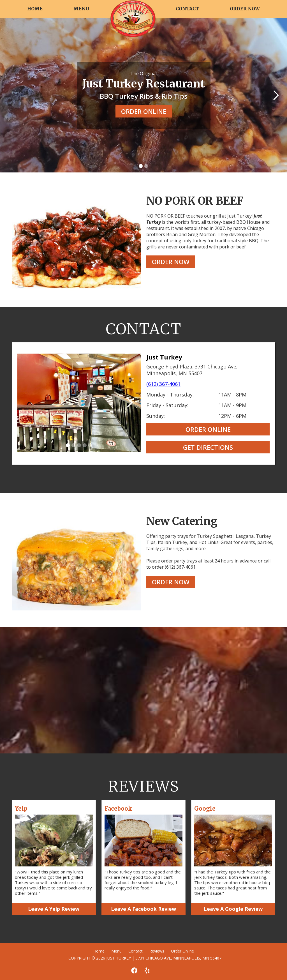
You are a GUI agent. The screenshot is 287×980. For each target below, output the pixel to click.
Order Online (182, 951)
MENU (81, 9)
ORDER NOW (245, 9)
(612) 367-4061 (163, 384)
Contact (136, 951)
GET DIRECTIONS (208, 447)
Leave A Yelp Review (54, 909)
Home (99, 951)
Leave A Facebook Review (143, 909)
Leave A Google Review (233, 909)
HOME (35, 9)
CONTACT (187, 9)
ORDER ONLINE (144, 111)
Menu (116, 951)
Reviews (157, 951)
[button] (276, 95)
